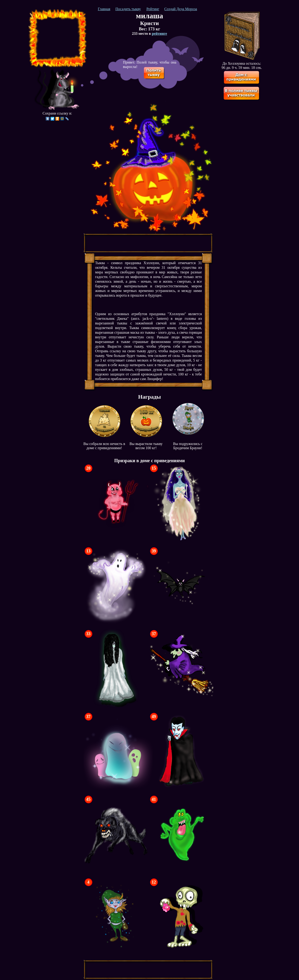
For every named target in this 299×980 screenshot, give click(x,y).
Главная (104, 9)
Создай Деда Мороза (181, 9)
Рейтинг (153, 9)
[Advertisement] (58, 38)
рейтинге (159, 34)
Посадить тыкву (128, 9)
